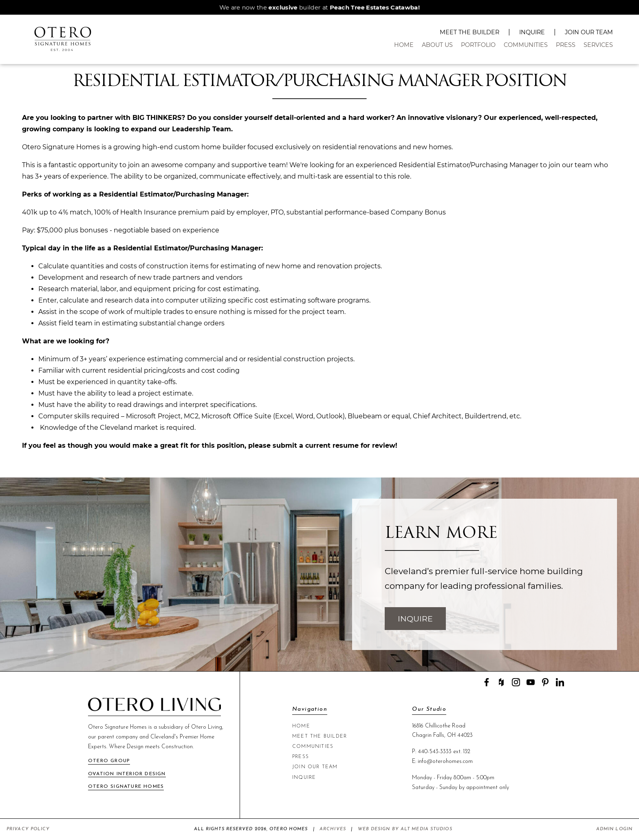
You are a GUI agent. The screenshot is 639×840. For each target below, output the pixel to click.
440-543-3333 (435, 752)
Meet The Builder (469, 32)
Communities (526, 45)
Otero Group (109, 761)
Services (598, 45)
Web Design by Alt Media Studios (405, 829)
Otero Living (207, 727)
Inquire (532, 32)
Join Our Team (589, 32)
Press (566, 45)
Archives (333, 829)
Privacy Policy (28, 829)
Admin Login (614, 829)
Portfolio (478, 45)
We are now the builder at (319, 7)
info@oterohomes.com (445, 762)
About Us (437, 45)
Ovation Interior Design (127, 774)
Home (404, 45)
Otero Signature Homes (126, 787)
